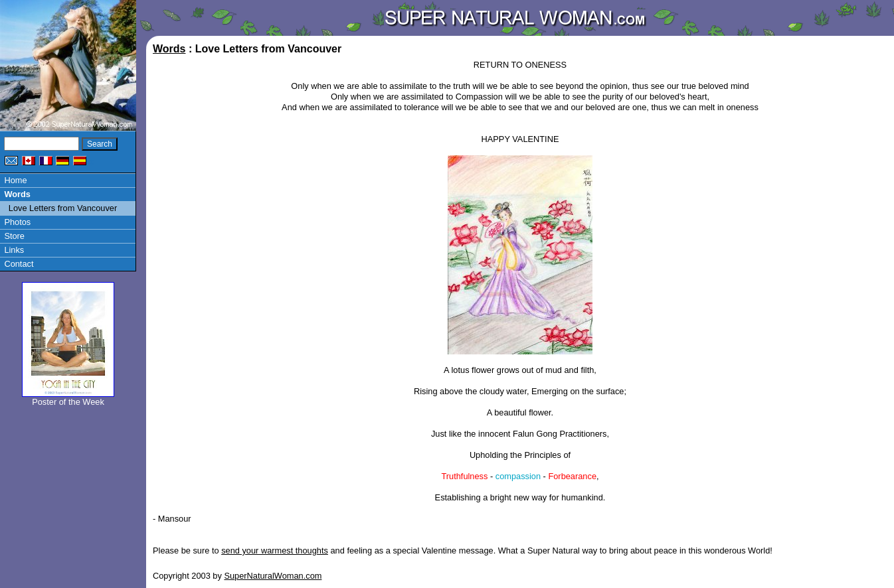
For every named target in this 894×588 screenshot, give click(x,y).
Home (15, 180)
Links (14, 250)
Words (17, 194)
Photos (17, 222)
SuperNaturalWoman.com (273, 576)
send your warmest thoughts (275, 551)
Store (14, 236)
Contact (19, 264)
